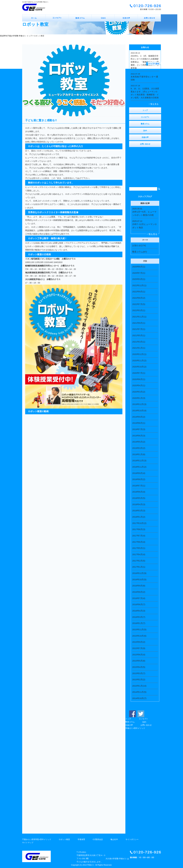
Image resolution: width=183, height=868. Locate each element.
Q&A (144, 722)
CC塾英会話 (98, 839)
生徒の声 (129, 725)
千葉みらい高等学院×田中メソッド (37, 839)
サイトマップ (28, 843)
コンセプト (143, 719)
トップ (128, 719)
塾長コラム (130, 722)
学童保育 (81, 839)
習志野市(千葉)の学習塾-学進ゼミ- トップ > (17, 36)
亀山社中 (114, 839)
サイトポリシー (132, 839)
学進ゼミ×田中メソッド (135, 728)
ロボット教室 (64, 839)
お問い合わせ (146, 725)
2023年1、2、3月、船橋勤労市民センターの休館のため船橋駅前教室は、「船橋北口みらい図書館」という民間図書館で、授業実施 (145, 62)
